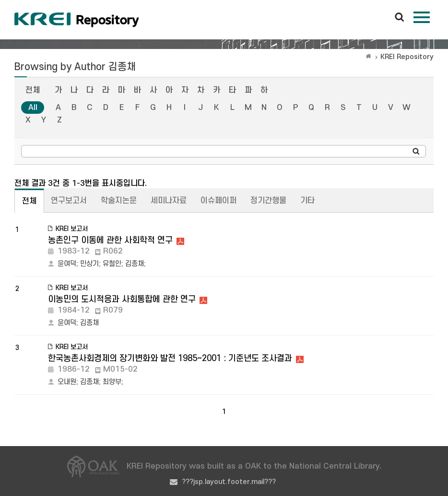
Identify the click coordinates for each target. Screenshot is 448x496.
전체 (33, 90)
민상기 (89, 264)
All (33, 108)
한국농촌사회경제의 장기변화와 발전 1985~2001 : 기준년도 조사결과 (170, 358)
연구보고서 (69, 201)
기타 (307, 201)
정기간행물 (268, 201)
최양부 (112, 382)
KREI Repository (407, 57)
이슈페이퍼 (218, 201)
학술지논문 (119, 201)
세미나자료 (169, 201)
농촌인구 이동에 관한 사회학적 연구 (110, 240)
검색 (400, 18)
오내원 (67, 382)
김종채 (135, 264)
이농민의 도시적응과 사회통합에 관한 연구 (122, 299)
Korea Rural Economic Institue (77, 20)
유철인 (112, 264)
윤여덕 (67, 264)
